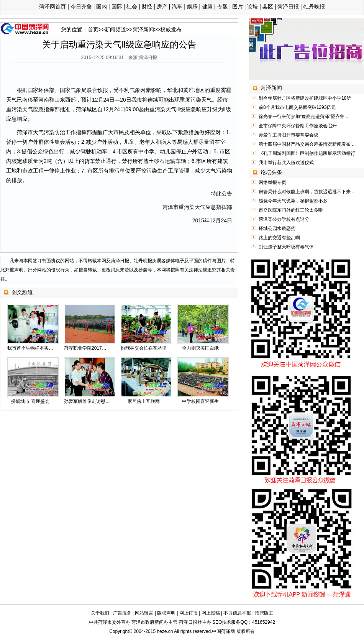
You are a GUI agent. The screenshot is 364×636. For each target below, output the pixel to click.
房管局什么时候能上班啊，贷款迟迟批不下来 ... (307, 192)
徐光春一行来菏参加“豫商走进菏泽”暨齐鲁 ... (304, 117)
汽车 (177, 7)
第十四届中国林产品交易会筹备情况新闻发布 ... (307, 144)
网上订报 (189, 613)
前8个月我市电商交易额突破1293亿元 (297, 107)
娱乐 (192, 7)
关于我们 (100, 613)
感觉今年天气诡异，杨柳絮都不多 (293, 201)
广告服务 (122, 613)
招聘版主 (264, 613)
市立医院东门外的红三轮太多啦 (291, 210)
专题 (223, 7)
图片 (238, 7)
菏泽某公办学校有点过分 (284, 219)
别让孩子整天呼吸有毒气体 (286, 247)
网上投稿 (211, 613)
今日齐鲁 (81, 7)
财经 (147, 7)
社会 (132, 7)
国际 (117, 7)
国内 (102, 7)
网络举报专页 (272, 182)
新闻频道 (115, 30)
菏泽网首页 (52, 7)
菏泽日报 (288, 7)
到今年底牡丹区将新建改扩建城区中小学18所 (305, 98)
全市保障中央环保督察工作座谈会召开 (298, 126)
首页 (93, 30)
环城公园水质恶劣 (277, 228)
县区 (268, 7)
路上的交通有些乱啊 (279, 238)
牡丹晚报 (314, 7)
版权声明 (166, 613)
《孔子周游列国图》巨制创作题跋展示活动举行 (307, 153)
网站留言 (144, 613)
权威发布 (171, 30)
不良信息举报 (237, 613)
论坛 (253, 7)
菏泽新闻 (143, 30)
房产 (162, 7)
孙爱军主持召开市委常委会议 (289, 135)
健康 (207, 7)
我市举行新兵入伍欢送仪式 (286, 163)
